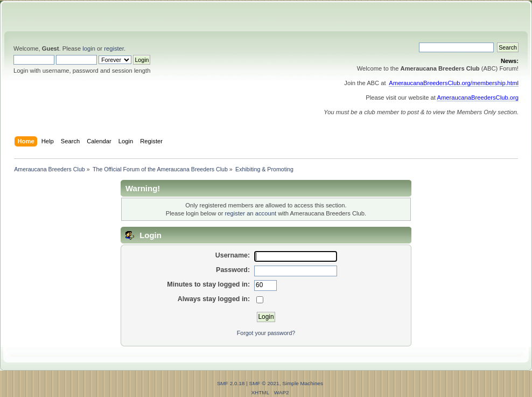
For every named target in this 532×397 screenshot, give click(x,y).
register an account (251, 213)
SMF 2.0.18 (231, 383)
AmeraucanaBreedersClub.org (478, 97)
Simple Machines (303, 383)
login (89, 48)
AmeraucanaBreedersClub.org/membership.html (454, 83)
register (114, 48)
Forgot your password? (266, 333)
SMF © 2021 (264, 383)
